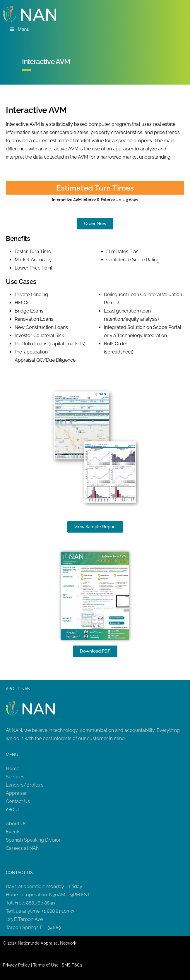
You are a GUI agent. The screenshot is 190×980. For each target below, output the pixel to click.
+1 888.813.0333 (58, 911)
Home (13, 769)
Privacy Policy (16, 965)
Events (13, 832)
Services (15, 777)
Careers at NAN (23, 848)
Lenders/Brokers (25, 785)
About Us (16, 824)
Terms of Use (46, 965)
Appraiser (16, 793)
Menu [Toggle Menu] (19, 29)
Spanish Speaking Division (34, 840)
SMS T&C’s (72, 965)
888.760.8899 (40, 903)
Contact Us (18, 801)
